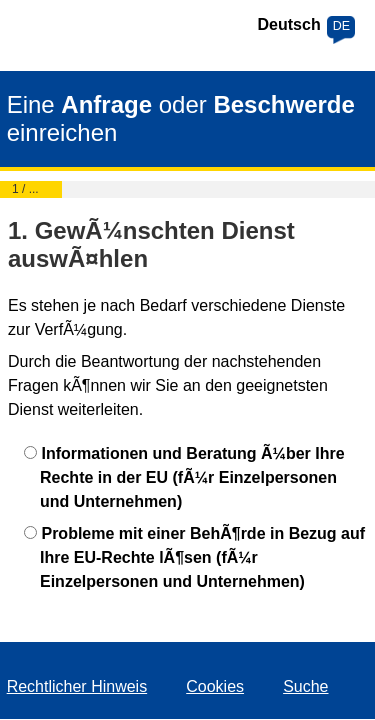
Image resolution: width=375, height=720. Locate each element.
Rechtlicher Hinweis (77, 686)
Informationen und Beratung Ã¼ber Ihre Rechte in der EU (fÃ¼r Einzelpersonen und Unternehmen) (192, 477)
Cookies (215, 686)
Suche (305, 686)
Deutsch (289, 24)
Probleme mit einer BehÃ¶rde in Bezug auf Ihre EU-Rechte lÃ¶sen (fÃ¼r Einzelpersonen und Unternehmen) (202, 557)
